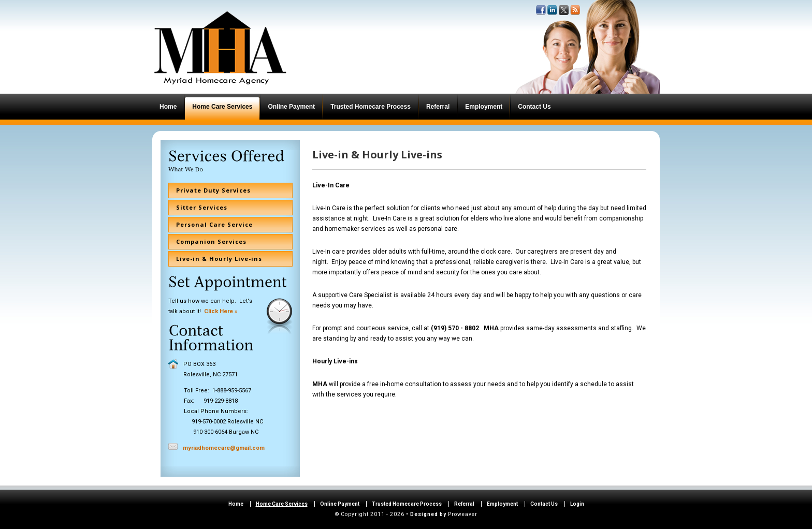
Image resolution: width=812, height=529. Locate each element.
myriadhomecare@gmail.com (224, 448)
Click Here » (221, 311)
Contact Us (544, 504)
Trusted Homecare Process (407, 504)
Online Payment (340, 504)
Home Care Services (282, 504)
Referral (464, 504)
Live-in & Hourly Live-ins (219, 259)
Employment (502, 504)
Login (577, 504)
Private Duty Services (213, 190)
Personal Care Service (214, 224)
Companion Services (211, 241)
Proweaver (463, 514)
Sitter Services (202, 207)
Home (236, 504)
